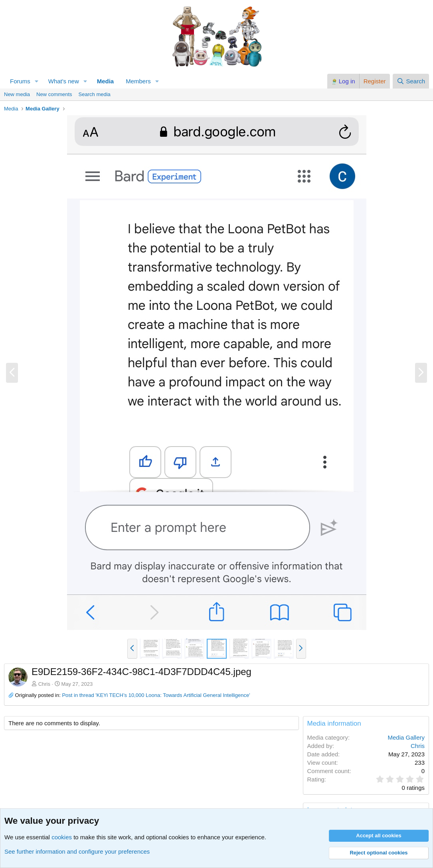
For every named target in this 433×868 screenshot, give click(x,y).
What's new (64, 81)
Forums (20, 81)
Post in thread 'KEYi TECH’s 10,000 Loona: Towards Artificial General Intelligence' (156, 695)
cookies (62, 837)
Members (138, 81)
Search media (95, 94)
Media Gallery (406, 737)
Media (106, 81)
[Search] (411, 81)
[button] (37, 81)
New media (17, 94)
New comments (54, 94)
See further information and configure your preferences (77, 851)
